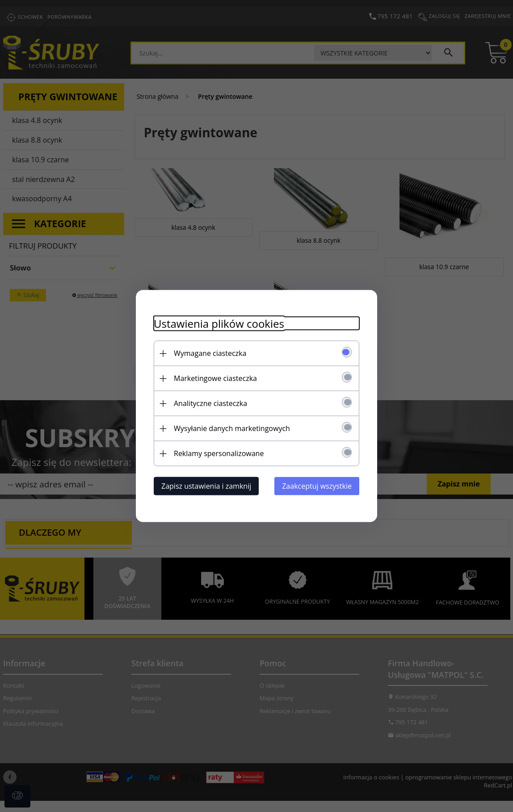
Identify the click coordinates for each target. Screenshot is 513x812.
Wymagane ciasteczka (210, 353)
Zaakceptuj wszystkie (317, 486)
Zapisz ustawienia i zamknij (206, 486)
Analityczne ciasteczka (210, 403)
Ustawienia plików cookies (219, 324)
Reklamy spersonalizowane (219, 453)
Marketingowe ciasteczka (215, 378)
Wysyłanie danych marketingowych (232, 428)
